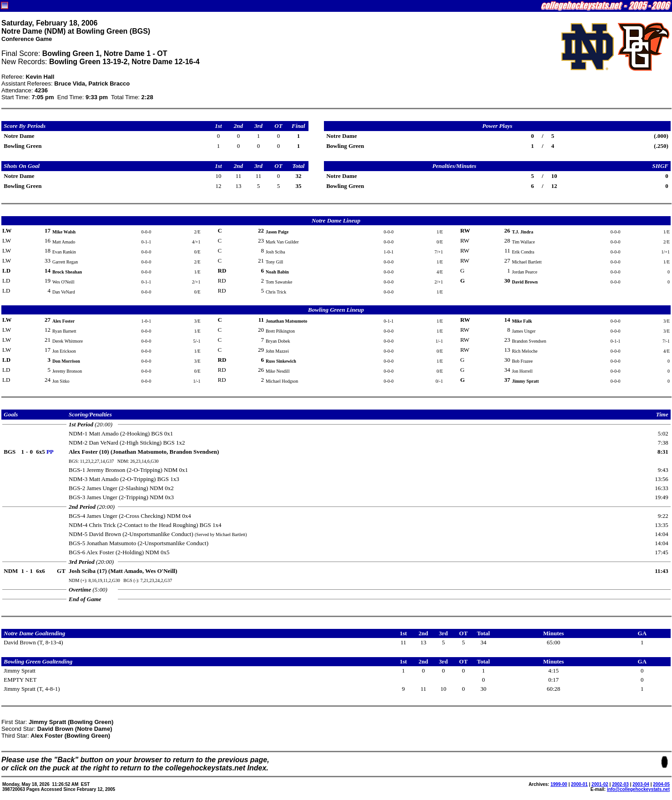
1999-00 (559, 784)
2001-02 (600, 784)
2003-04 (641, 784)
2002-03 (620, 784)
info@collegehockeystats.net (638, 789)
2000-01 (579, 784)
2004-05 (661, 784)
